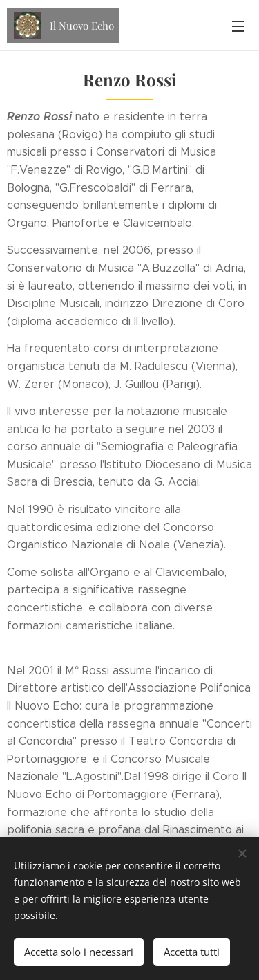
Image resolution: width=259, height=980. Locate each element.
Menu (238, 26)
